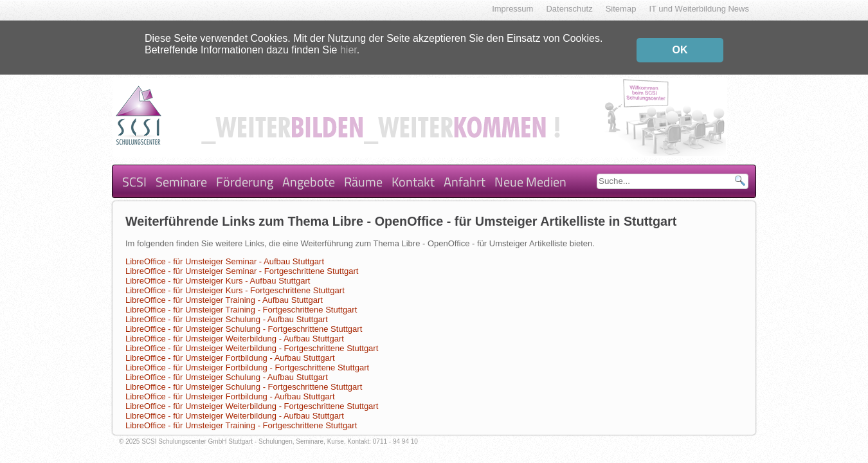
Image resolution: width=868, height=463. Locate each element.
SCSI (134, 171)
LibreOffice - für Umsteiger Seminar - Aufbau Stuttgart (225, 251)
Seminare (181, 171)
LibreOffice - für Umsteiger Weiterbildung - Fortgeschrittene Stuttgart (252, 338)
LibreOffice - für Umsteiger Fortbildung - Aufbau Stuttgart (230, 348)
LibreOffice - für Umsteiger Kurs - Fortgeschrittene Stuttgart (235, 280)
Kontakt (413, 171)
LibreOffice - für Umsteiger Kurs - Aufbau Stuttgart (218, 270)
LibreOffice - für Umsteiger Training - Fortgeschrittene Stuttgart (241, 299)
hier (348, 47)
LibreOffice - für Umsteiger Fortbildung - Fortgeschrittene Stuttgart (247, 357)
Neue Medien (530, 171)
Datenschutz (569, 9)
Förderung (245, 171)
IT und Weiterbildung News (699, 9)
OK (680, 47)
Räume (363, 171)
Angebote (309, 171)
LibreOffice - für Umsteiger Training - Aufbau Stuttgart (224, 290)
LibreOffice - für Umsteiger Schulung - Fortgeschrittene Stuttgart (244, 319)
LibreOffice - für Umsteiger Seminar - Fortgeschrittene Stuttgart (242, 261)
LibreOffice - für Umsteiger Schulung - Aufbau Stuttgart (227, 309)
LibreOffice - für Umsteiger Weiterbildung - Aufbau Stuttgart (235, 328)
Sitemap (621, 9)
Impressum (512, 9)
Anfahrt (465, 171)
